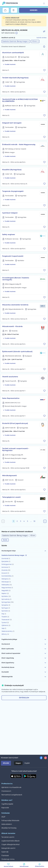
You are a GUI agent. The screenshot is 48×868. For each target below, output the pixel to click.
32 (34, 521)
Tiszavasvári (7, 620)
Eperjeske (6, 561)
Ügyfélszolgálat (7, 804)
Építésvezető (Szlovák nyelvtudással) (17, 352)
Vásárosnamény (8, 631)
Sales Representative (11, 398)
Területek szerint (8, 837)
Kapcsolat (5, 808)
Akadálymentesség (9, 828)
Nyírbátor (6, 596)
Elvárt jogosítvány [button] (24, 663)
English (27, 763)
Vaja (4, 628)
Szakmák (5, 852)
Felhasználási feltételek (10, 821)
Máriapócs (6, 579)
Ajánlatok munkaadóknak (11, 787)
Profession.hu (12, 3)
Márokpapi (6, 582)
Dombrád (6, 558)
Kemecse (6, 567)
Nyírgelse (6, 605)
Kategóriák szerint (8, 848)
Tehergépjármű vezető (11, 497)
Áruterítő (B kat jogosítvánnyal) (15, 423)
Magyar (18, 763)
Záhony (5, 634)
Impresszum (6, 791)
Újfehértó (6, 625)
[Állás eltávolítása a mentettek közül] (44, 70)
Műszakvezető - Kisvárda (12, 326)
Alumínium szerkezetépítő (13, 53)
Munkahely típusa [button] (24, 667)
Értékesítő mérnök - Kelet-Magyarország (19, 145)
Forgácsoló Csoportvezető (13, 256)
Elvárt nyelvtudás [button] (24, 649)
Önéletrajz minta (8, 859)
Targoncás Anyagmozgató (13, 191)
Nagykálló (6, 590)
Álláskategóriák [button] (24, 677)
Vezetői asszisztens (10, 377)
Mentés (5, 540)
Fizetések (5, 856)
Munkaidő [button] (24, 672)
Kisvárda (6, 570)
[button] (16, 41)
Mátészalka (7, 585)
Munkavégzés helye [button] (24, 551)
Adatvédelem (7, 824)
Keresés (34, 10)
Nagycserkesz (7, 588)
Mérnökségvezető (9, 476)
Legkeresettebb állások (11, 841)
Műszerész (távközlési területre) (15, 305)
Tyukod (5, 622)
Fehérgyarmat (8, 564)
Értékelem (24, 698)
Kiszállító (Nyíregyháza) (12, 170)
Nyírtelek (6, 611)
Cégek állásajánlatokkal (10, 844)
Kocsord (5, 573)
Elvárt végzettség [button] (24, 658)
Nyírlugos (6, 608)
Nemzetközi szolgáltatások (12, 795)
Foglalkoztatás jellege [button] (24, 639)
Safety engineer (9, 235)
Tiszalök (5, 617)
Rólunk (6, 763)
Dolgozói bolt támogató (12, 123)
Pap (4, 614)
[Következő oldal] (45, 521)
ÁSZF (3, 817)
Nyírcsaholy (6, 599)
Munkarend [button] (24, 644)
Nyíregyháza (8, 602)
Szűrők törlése (41, 38)
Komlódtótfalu (7, 576)
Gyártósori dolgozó (10, 213)
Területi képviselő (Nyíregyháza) (15, 78)
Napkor (5, 593)
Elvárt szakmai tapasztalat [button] (24, 653)
